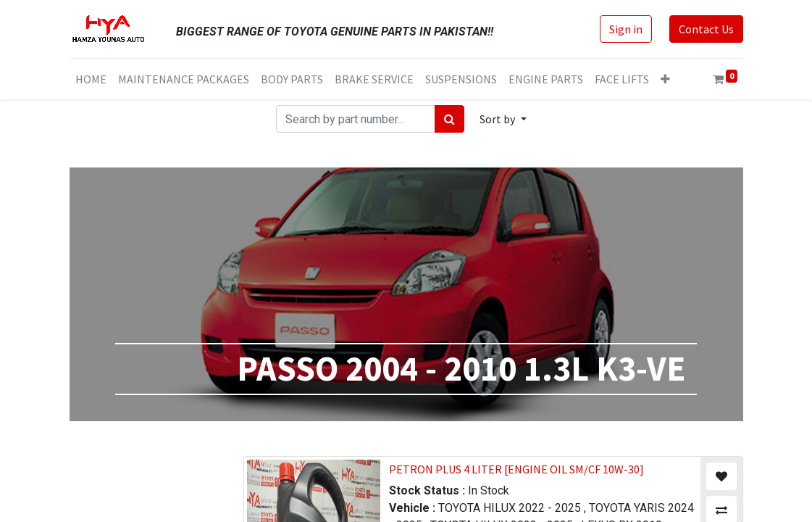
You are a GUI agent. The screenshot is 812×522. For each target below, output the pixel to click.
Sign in (626, 29)
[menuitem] (91, 79)
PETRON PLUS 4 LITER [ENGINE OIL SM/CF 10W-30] (516, 469)
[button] (665, 79)
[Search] (449, 119)
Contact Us (706, 29)
